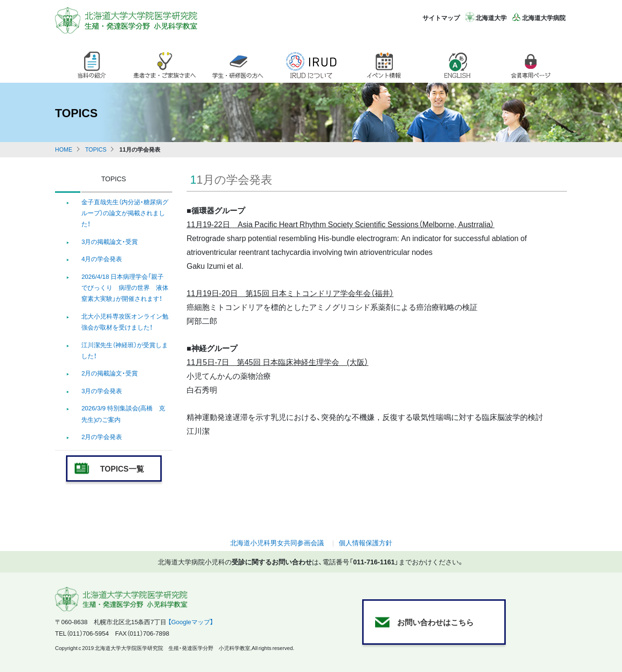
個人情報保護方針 (366, 542)
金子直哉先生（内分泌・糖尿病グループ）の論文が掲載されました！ (125, 213)
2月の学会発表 (102, 436)
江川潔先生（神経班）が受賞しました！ (125, 350)
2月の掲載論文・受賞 (110, 373)
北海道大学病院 (544, 17)
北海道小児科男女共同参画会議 (277, 542)
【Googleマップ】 (191, 622)
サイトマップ (441, 17)
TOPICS (96, 149)
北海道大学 (491, 17)
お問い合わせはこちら (435, 622)
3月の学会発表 (102, 391)
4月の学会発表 (102, 259)
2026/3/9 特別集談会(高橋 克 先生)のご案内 (123, 413)
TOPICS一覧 (122, 468)
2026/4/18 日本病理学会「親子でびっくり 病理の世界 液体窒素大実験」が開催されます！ (125, 287)
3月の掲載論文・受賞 (110, 241)
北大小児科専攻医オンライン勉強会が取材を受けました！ (125, 321)
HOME (64, 149)
